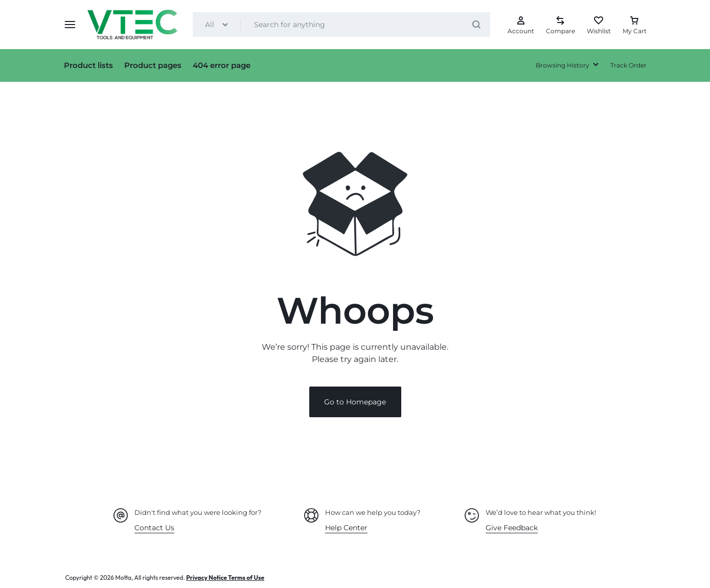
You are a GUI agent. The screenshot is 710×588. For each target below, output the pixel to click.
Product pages (153, 65)
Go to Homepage (355, 402)
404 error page (222, 65)
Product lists (88, 65)
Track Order (628, 65)
